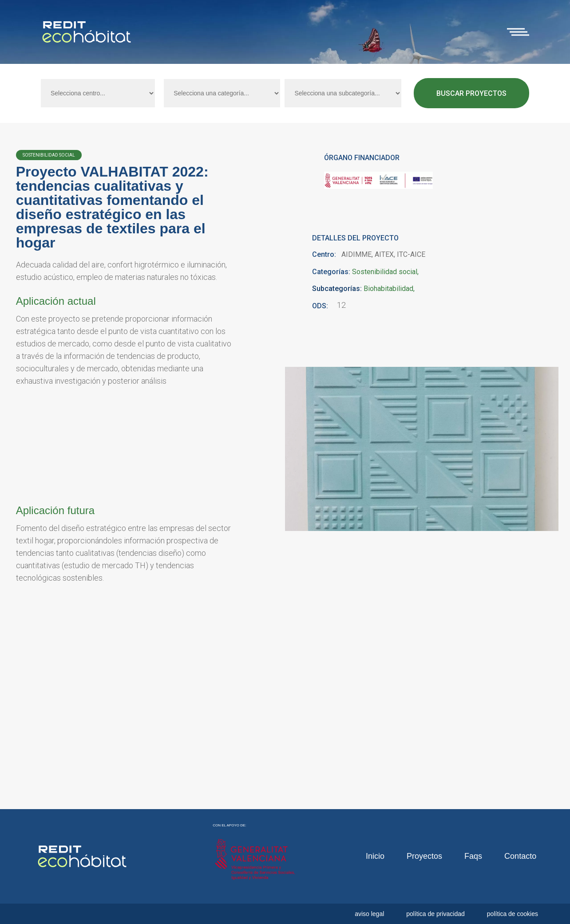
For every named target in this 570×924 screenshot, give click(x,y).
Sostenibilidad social (385, 272)
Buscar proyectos (471, 93)
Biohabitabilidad (388, 289)
